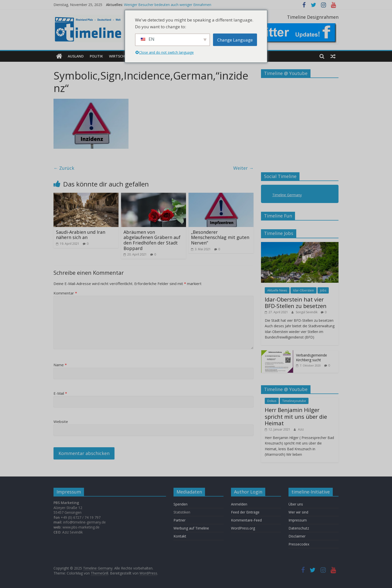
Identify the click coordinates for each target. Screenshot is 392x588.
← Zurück (64, 168)
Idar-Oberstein (303, 290)
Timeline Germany (287, 195)
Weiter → (243, 168)
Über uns (296, 504)
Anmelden (239, 504)
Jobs (323, 290)
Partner (179, 520)
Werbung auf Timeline (191, 528)
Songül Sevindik (307, 312)
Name (60, 365)
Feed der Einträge (245, 512)
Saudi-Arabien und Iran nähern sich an (81, 235)
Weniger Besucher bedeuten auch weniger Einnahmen (168, 5)
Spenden (180, 504)
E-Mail (60, 393)
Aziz (301, 429)
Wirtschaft (120, 56)
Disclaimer (297, 536)
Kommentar (65, 293)
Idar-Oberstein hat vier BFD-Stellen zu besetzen (296, 302)
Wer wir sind (298, 512)
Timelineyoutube (294, 401)
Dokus (272, 401)
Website (61, 421)
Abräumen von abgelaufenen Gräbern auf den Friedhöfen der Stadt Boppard (152, 240)
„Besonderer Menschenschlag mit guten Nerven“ (220, 237)
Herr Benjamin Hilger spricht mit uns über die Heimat (296, 416)
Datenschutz (299, 528)
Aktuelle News (277, 290)
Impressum (298, 520)
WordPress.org (243, 528)
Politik (96, 56)
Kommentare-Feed (246, 520)
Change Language (235, 40)
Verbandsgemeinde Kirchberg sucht (311, 357)
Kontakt (180, 536)
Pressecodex (299, 544)
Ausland (76, 56)
